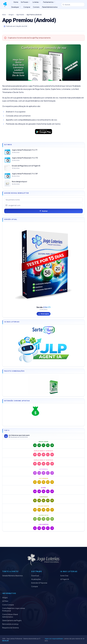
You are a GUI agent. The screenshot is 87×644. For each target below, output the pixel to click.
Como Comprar (8, 605)
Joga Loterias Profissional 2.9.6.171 (25, 150)
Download (35, 576)
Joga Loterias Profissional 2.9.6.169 (25, 174)
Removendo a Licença (10, 624)
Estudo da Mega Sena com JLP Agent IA (26, 166)
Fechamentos (49, 2)
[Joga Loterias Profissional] (5, 5)
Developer (16, 7)
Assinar (43, 211)
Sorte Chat (64, 576)
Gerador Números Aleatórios (13, 576)
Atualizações (36, 579)
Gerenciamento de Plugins (12, 620)
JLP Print (5, 601)
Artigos (11, 15)
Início (4, 15)
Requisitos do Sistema (10, 628)
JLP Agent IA (65, 579)
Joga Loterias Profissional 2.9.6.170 (25, 158)
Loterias (37, 2)
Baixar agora (44, 314)
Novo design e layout (19, 182)
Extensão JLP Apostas (39, 583)
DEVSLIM (5, 641)
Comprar (35, 586)
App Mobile (20, 15)
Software (25, 2)
